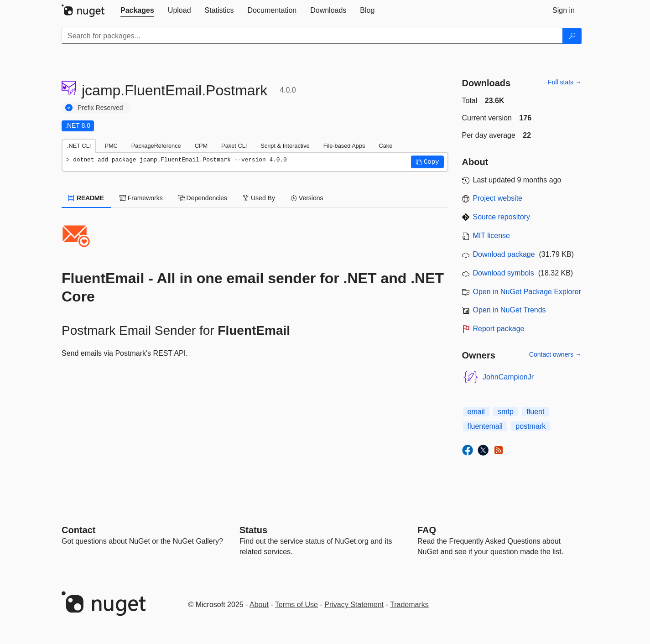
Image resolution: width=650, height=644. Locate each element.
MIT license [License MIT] (492, 236)
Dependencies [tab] (203, 198)
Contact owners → (555, 354)
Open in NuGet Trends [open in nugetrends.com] (510, 310)
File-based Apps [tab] (344, 146)
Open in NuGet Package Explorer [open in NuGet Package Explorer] (527, 292)
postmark (530, 426)
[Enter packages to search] (312, 36)
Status (253, 530)
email (476, 412)
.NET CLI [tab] (79, 146)
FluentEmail (254, 330)
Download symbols (504, 273)
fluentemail (485, 426)
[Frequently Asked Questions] (427, 530)
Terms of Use (296, 605)
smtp (506, 412)
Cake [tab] (385, 146)
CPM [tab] (201, 146)
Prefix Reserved (100, 108)
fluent (535, 412)
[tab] (137, 10)
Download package (504, 254)
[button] (427, 162)
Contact (78, 530)
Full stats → (565, 82)
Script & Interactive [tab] (285, 146)
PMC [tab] (111, 146)
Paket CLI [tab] (234, 146)
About (259, 605)
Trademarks (409, 605)
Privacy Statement (354, 605)
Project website (498, 198)
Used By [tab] (259, 198)
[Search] (572, 36)
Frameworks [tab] (141, 198)
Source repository (502, 217)
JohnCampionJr (508, 377)
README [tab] (86, 198)
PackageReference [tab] (156, 146)
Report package (499, 329)
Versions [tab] (307, 198)
